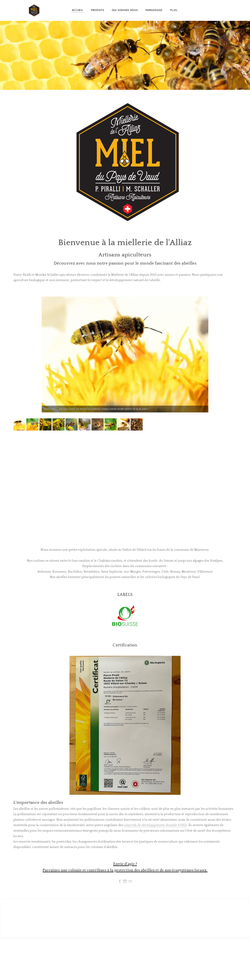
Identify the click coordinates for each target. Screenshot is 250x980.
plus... (174, 10)
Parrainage (154, 10)
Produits (98, 10)
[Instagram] (125, 881)
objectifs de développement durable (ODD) (155, 825)
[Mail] (130, 881)
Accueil (78, 10)
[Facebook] (120, 881)
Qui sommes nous (125, 10)
